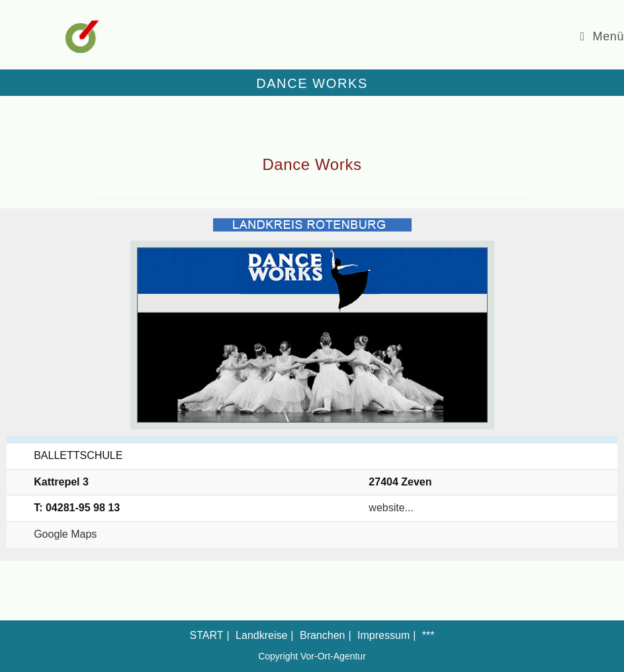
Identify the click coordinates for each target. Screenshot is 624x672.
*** (428, 635)
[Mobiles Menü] (602, 36)
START (207, 635)
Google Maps (65, 534)
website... (391, 508)
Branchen (323, 635)
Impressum (383, 635)
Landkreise (261, 635)
